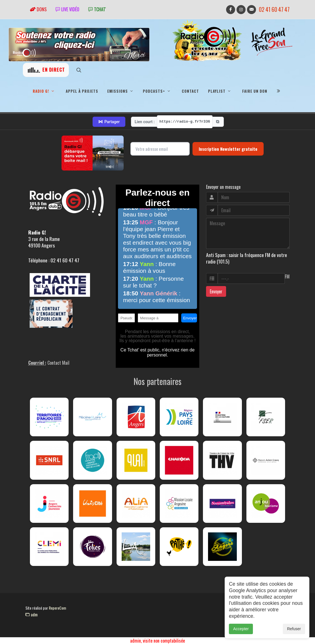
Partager (109, 122)
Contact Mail (58, 363)
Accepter (241, 629)
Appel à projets (82, 91)
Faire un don (255, 91)
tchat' (97, 9)
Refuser (294, 629)
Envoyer (216, 291)
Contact (190, 91)
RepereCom (57, 608)
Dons (38, 9)
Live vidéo (67, 9)
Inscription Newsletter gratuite (228, 149)
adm (31, 614)
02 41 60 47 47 (274, 9)
